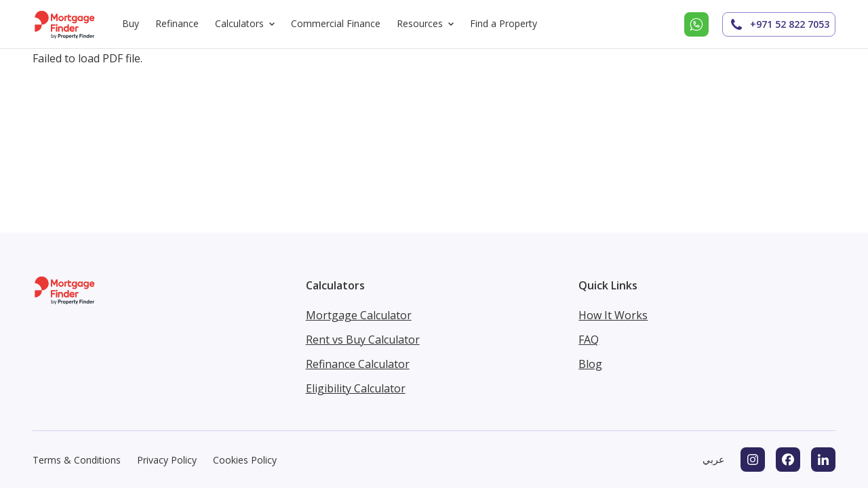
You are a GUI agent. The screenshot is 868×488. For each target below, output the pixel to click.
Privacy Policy (167, 460)
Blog (590, 364)
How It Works (613, 315)
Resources (428, 24)
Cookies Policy (245, 460)
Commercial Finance (336, 23)
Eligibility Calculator (356, 388)
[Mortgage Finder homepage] (65, 24)
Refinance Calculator (358, 364)
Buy (131, 23)
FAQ (589, 340)
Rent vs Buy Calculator (363, 340)
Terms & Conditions (77, 460)
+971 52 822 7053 (779, 24)
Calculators (248, 24)
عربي (713, 459)
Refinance (177, 23)
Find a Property (504, 23)
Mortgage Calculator (359, 315)
